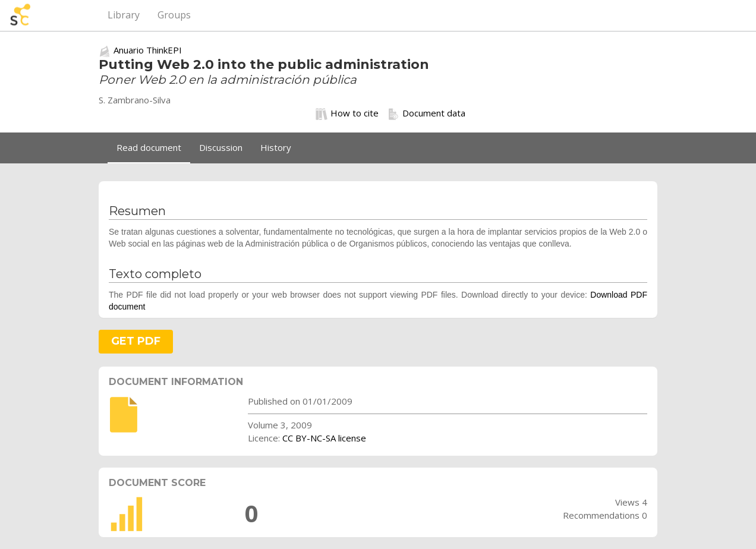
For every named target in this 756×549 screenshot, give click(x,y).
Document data (426, 113)
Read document (149, 147)
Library (124, 15)
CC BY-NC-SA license (324, 438)
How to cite (347, 113)
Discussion (221, 147)
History (276, 147)
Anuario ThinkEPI (148, 50)
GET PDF (136, 341)
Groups (174, 15)
